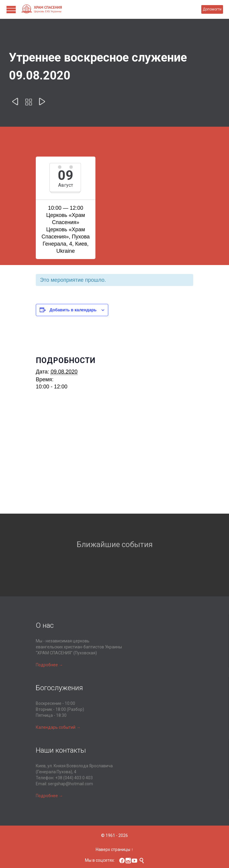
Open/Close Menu (11, 9)
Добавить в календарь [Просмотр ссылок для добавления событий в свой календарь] (73, 310)
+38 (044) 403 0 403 (74, 778)
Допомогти (212, 9)
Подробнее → (49, 665)
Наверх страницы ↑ (114, 849)
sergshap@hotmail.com (71, 784)
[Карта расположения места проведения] (114, 461)
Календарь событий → (58, 727)
